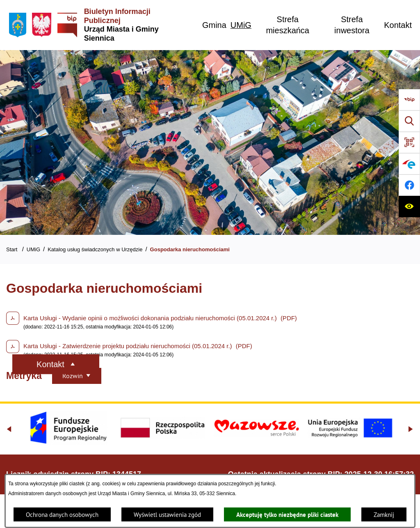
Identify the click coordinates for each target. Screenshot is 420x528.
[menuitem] (214, 25)
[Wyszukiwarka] (409, 121)
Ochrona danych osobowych (62, 515)
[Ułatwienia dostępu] (409, 207)
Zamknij (384, 515)
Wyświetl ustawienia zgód (167, 515)
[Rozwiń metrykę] (77, 376)
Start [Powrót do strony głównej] (12, 249)
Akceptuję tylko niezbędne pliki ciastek (287, 515)
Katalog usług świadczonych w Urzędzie (95, 249)
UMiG (33, 249)
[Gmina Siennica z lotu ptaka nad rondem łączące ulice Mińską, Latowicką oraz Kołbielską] (210, 142)
